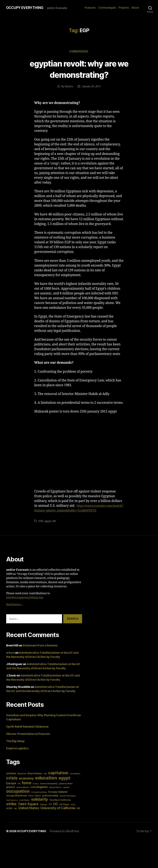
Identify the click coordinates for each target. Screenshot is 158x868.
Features (90, 8)
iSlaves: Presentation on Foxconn (28, 739)
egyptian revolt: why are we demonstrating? (79, 69)
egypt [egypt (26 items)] (64, 783)
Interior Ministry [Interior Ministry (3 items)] (23, 792)
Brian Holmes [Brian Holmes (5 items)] (35, 778)
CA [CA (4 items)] (45, 779)
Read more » (14, 610)
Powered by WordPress (66, 836)
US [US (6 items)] (78, 813)
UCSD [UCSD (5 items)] (9, 813)
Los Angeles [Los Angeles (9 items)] (39, 792)
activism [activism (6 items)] (11, 778)
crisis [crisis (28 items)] (12, 783)
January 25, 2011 (91, 87)
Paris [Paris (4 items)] (31, 801)
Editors (69, 87)
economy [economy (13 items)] (26, 783)
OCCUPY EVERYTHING (26, 8)
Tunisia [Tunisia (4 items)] (43, 810)
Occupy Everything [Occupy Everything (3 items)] (39, 797)
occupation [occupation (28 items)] (18, 796)
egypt (48, 526)
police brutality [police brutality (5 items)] (50, 801)
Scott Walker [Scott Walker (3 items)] (24, 805)
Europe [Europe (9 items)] (11, 788)
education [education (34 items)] (46, 783)
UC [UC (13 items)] (56, 809)
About (135, 8)
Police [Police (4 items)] (38, 801)
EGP (41, 526)
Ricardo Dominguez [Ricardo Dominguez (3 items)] (68, 801)
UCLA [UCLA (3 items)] (73, 810)
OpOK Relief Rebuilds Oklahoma (27, 732)
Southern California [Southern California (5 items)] (60, 805)
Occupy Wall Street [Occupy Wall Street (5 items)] (17, 801)
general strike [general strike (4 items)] (66, 789)
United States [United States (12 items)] (29, 813)
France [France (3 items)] (36, 789)
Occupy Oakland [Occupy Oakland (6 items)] (58, 797)
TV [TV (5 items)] (50, 809)
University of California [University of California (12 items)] (58, 813)
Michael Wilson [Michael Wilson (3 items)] (55, 792)
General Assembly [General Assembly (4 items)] (49, 789)
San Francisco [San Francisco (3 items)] (12, 805)
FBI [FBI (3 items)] (19, 789)
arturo (10, 658)
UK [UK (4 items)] (15, 814)
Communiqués (107, 8)
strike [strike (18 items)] (11, 809)
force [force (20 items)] (27, 788)
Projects (124, 8)
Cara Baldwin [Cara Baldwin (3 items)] (75, 779)
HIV (55, 526)
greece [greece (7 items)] (10, 792)
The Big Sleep (15, 746)
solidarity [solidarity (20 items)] (40, 804)
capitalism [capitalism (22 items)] (58, 778)
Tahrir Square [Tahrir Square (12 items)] (28, 809)
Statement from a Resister (40, 650)
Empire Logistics (17, 753)
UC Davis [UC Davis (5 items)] (64, 809)
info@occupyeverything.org (25, 603)
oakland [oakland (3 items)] (66, 792)
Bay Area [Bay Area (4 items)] (22, 779)
